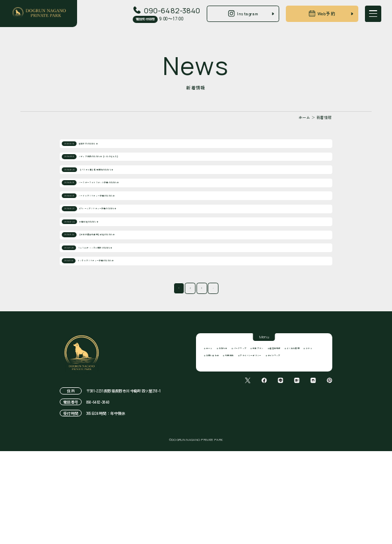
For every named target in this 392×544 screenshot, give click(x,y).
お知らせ (241, 443)
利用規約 (256, 465)
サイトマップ (223, 476)
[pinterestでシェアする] (329, 503)
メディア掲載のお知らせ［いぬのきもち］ (125, 170)
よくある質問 (256, 454)
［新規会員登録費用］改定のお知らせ (120, 300)
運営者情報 (221, 454)
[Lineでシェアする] (280, 503)
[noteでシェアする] (313, 503)
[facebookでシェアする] (264, 503)
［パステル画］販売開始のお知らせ (118, 192)
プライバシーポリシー (298, 465)
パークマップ (274, 443)
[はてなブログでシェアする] (297, 503)
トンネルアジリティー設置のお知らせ (120, 344)
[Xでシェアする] (248, 503)
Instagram (243, 14)
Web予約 (322, 14)
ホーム (216, 443)
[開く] (373, 14)
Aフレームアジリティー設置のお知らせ (122, 257)
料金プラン (309, 443)
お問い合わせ (223, 465)
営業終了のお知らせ (101, 148)
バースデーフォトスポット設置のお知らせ (125, 213)
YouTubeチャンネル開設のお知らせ (116, 322)
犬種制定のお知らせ (101, 278)
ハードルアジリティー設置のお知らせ (120, 235)
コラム (286, 454)
